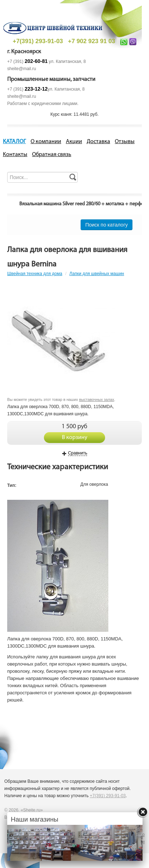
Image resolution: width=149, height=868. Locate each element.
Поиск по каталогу (107, 225)
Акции (74, 142)
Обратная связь (52, 155)
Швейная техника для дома (35, 274)
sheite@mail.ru (22, 69)
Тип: (12, 485)
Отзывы (125, 142)
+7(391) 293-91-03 (38, 41)
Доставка (98, 142)
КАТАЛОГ (14, 142)
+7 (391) (27, 61)
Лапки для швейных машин (97, 274)
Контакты (15, 155)
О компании (46, 142)
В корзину (75, 438)
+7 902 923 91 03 (92, 41)
